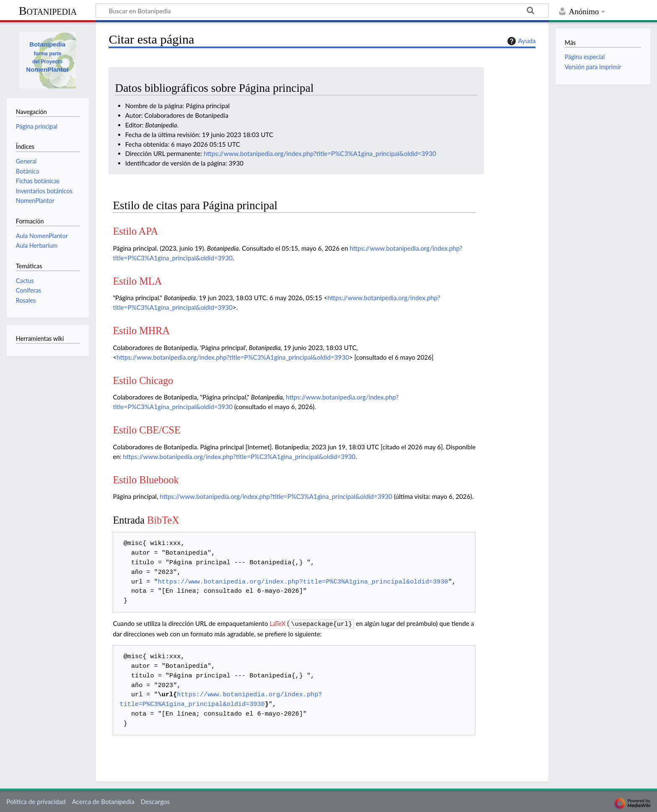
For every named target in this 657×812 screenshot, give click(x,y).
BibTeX (163, 520)
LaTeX (277, 623)
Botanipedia (48, 11)
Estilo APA (135, 231)
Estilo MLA (137, 281)
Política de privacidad (36, 801)
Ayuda (520, 41)
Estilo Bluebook (146, 480)
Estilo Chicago (143, 380)
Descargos (155, 801)
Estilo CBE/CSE (146, 430)
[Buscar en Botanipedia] (322, 10)
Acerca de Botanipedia (103, 801)
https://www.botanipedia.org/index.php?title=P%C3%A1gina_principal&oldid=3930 (320, 153)
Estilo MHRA (141, 331)
